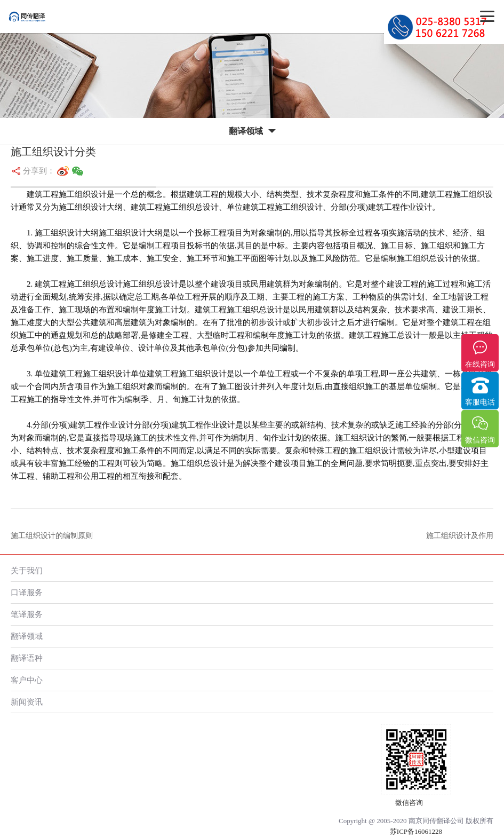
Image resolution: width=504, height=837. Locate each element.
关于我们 (27, 570)
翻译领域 (27, 636)
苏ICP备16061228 (416, 831)
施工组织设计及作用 (460, 536)
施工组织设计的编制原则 (52, 536)
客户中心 (27, 680)
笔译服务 (27, 614)
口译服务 (27, 592)
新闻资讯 (27, 702)
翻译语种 (27, 658)
